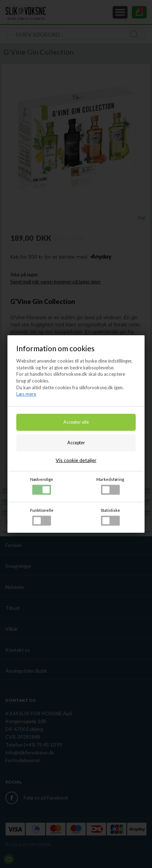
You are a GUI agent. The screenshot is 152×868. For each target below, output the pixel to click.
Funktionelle (42, 517)
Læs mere (26, 394)
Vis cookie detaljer (76, 460)
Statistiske (110, 517)
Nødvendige (42, 486)
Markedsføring (110, 486)
